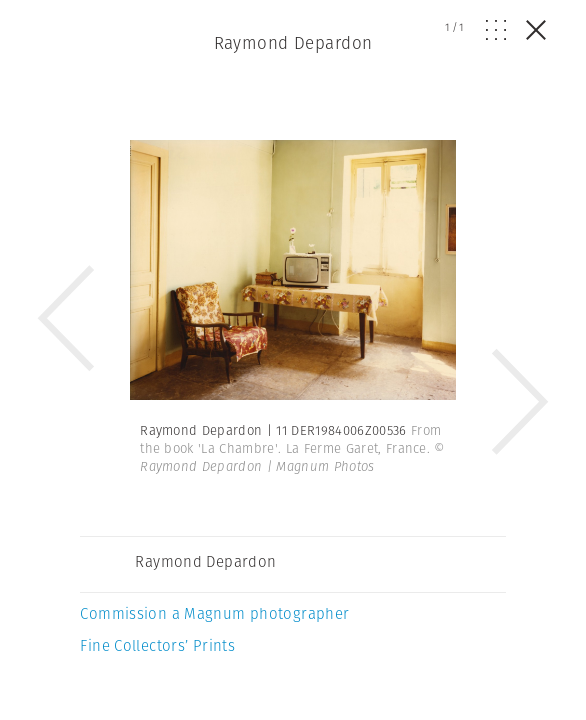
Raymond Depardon (293, 43)
